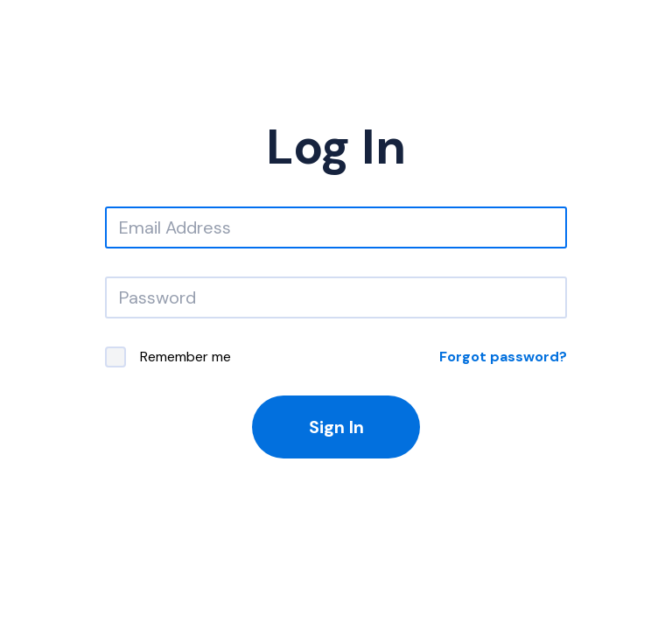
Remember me (168, 357)
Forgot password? (503, 357)
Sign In (336, 427)
